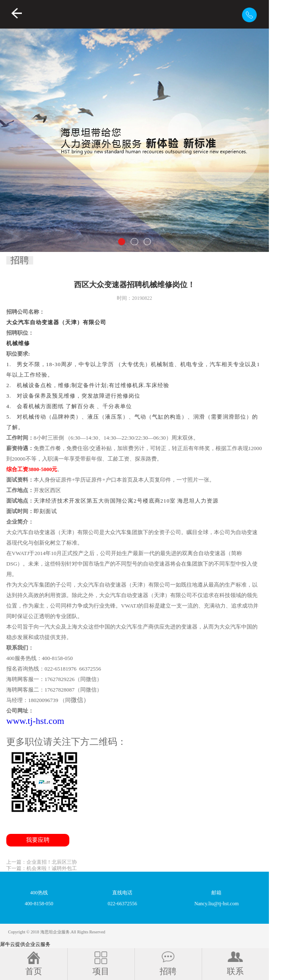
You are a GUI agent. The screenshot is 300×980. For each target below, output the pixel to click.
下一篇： (42, 868)
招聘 (20, 260)
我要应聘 (38, 840)
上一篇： (42, 862)
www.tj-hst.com (35, 721)
